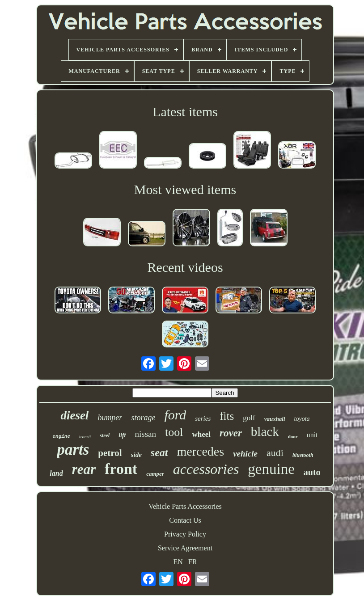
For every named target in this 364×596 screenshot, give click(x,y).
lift (122, 435)
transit (85, 437)
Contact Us (185, 520)
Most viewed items (185, 189)
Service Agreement (185, 548)
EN (178, 562)
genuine (271, 469)
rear (84, 469)
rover (231, 433)
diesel (74, 415)
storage (143, 418)
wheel (201, 434)
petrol (110, 453)
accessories (206, 469)
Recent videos (185, 267)
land (56, 473)
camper (155, 474)
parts (73, 450)
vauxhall (275, 419)
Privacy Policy (185, 534)
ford (175, 415)
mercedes (200, 451)
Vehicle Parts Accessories (185, 506)
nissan (146, 434)
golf (249, 418)
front (121, 469)
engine (61, 436)
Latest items (185, 112)
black (265, 431)
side (136, 455)
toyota (302, 419)
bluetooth (303, 455)
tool (174, 432)
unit (312, 435)
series (203, 418)
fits (227, 416)
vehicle (245, 454)
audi (275, 453)
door (293, 436)
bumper (110, 418)
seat (159, 452)
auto (312, 472)
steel (105, 435)
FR (193, 562)
